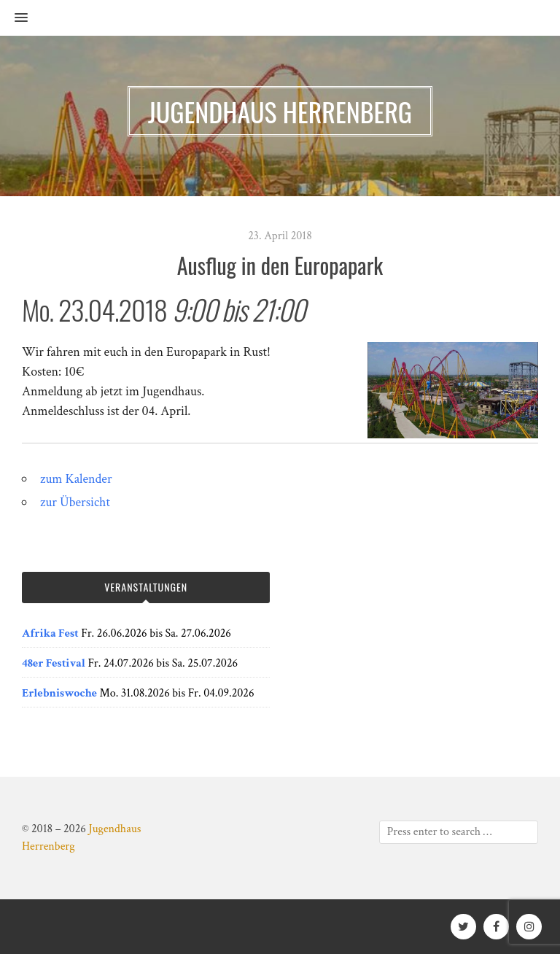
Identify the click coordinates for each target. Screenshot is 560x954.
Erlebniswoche (59, 693)
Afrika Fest (50, 633)
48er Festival (54, 663)
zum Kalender (76, 479)
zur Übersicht (75, 502)
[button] (14, 18)
